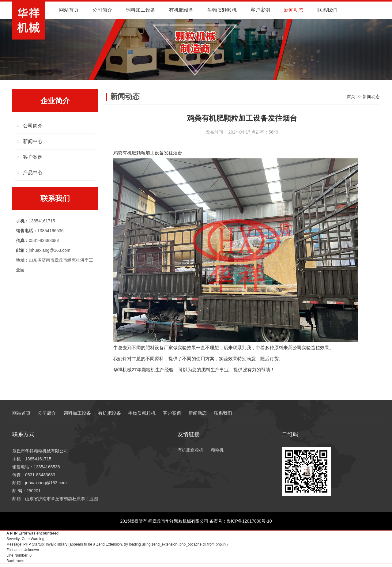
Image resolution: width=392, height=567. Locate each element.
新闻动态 (294, 10)
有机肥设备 (181, 10)
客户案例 (260, 10)
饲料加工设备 (141, 10)
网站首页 (69, 10)
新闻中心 (33, 141)
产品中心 (33, 173)
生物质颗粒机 (222, 10)
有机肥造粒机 (190, 450)
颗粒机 (217, 450)
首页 (351, 96)
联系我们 (327, 10)
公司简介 (102, 10)
